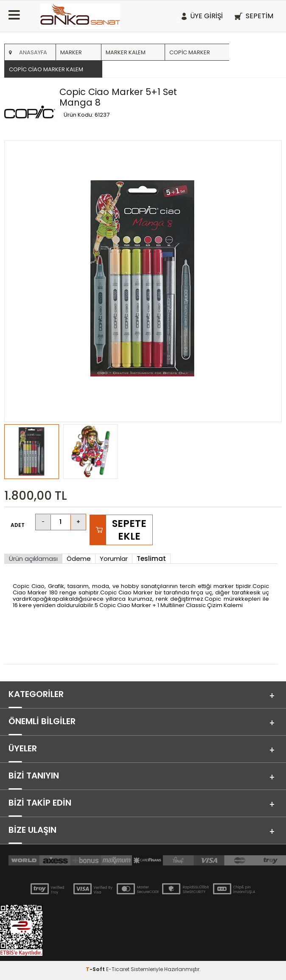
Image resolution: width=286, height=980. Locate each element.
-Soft (96, 969)
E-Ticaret (118, 969)
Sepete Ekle (129, 530)
